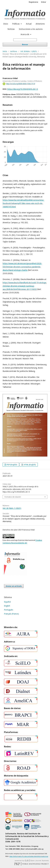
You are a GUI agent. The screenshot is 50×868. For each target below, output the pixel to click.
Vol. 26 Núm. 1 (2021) (29, 51)
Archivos (14, 51)
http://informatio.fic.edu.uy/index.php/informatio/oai (29, 856)
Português (9, 610)
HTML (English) (30, 465)
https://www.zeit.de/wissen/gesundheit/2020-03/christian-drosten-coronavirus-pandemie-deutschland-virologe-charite (22, 267)
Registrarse (33, 2)
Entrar (44, 2)
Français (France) (11, 614)
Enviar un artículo (14, 586)
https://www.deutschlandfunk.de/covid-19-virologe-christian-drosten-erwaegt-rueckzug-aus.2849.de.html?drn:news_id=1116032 (25, 286)
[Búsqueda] (25, 40)
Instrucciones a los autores (31, 29)
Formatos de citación (13, 497)
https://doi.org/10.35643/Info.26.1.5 (23, 89)
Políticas (16, 24)
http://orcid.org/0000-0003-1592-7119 (21, 84)
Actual (29, 24)
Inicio (6, 24)
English (7, 606)
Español (7, 602)
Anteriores (40, 24)
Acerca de (25, 34)
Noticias (11, 29)
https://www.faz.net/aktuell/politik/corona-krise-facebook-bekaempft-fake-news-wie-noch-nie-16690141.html (23, 203)
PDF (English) (12, 465)
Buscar (25, 44)
